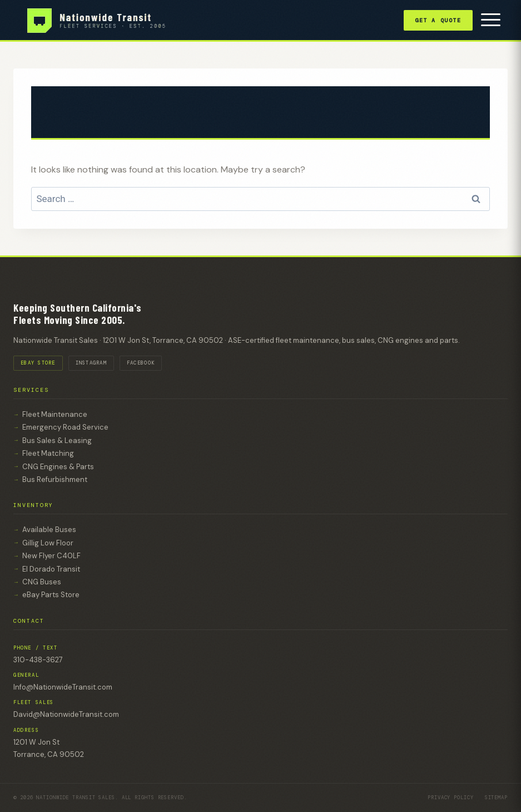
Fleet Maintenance (55, 414)
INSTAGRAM (91, 363)
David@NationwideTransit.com (66, 714)
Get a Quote (438, 20)
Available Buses (49, 530)
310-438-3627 (38, 660)
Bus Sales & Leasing (57, 441)
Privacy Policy (451, 798)
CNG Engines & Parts (58, 467)
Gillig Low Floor (48, 543)
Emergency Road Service (65, 427)
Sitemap (496, 798)
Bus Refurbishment (55, 479)
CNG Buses (42, 582)
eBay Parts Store (51, 595)
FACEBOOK (141, 363)
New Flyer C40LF (51, 556)
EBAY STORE (38, 363)
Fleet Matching (48, 453)
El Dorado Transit (51, 569)
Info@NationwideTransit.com (63, 687)
